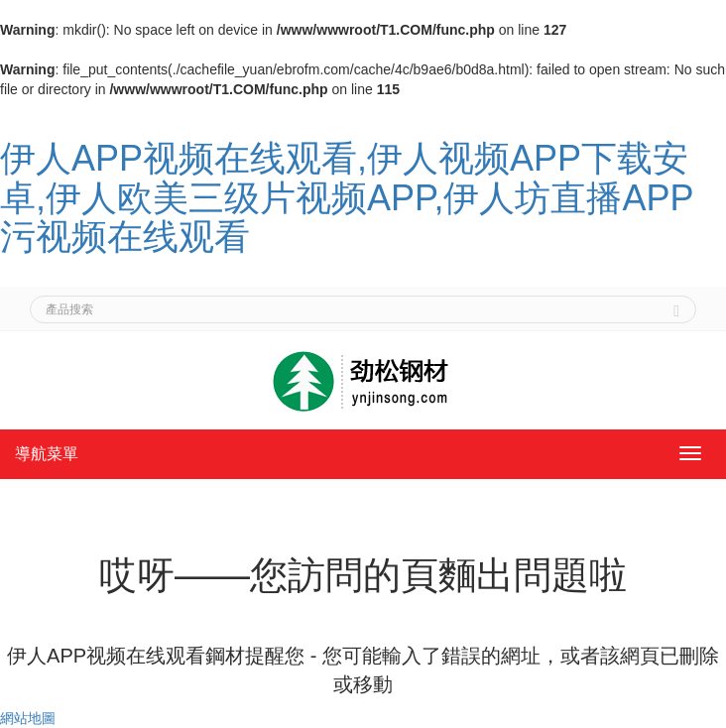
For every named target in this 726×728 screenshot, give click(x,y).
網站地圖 (28, 718)
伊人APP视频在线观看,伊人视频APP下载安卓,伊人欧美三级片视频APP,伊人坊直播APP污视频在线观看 (347, 197)
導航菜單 (47, 454)
